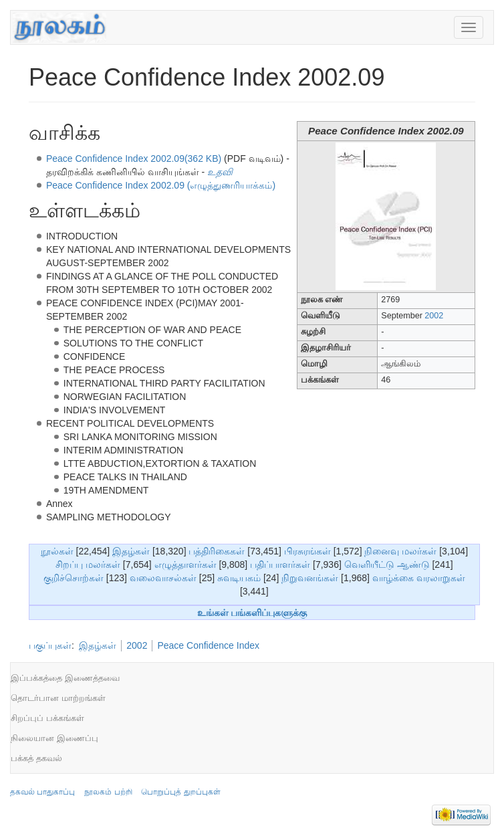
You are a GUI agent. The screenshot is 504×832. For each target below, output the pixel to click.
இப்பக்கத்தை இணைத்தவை (65, 678)
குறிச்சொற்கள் (74, 578)
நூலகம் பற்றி (108, 792)
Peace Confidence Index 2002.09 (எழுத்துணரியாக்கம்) (161, 185)
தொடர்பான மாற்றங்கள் (58, 698)
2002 (434, 316)
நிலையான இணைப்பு (54, 738)
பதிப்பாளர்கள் (280, 564)
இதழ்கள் (131, 551)
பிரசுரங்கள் (307, 551)
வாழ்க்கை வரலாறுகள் (419, 578)
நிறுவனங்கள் (310, 578)
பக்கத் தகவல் (36, 758)
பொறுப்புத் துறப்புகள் (180, 792)
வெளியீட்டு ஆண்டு (387, 564)
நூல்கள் (57, 551)
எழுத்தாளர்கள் (185, 564)
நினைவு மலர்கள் (400, 551)
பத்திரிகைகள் (217, 551)
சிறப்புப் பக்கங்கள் (47, 718)
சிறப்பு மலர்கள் (88, 564)
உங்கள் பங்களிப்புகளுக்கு (252, 613)
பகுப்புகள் (50, 645)
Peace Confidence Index (208, 645)
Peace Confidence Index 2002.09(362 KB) (134, 159)
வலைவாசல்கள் (163, 578)
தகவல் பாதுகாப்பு (42, 792)
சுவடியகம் (239, 578)
